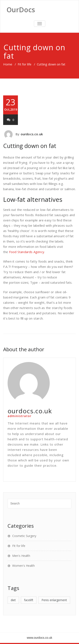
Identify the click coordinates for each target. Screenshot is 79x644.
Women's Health (23, 566)
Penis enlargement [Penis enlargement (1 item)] (54, 600)
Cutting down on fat (30, 146)
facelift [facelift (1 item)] (29, 600)
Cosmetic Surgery (24, 536)
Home (8, 64)
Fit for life (25, 64)
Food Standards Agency (27, 252)
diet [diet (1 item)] (13, 600)
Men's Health (21, 556)
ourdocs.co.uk (32, 134)
